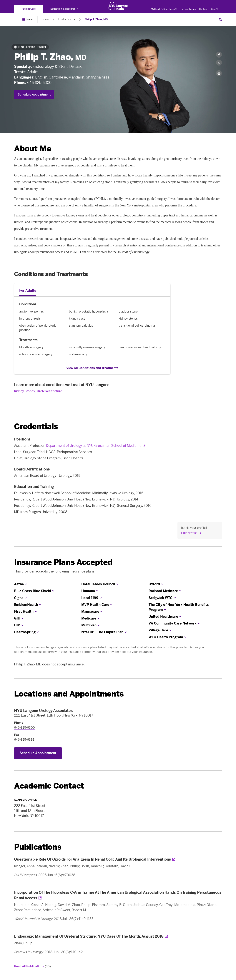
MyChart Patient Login (164, 9)
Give (215, 9)
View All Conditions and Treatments (92, 368)
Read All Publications (32, 966)
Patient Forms (188, 9)
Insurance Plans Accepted (63, 562)
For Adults (28, 291)
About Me (33, 149)
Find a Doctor (67, 19)
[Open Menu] (27, 19)
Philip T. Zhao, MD (96, 19)
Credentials (36, 426)
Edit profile (189, 533)
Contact (203, 9)
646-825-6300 (39, 83)
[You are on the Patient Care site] (29, 9)
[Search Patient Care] (220, 19)
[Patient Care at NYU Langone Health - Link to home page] (118, 6)
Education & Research (64, 9)
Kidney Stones (24, 391)
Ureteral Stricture (49, 391)
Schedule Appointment (34, 95)
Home (45, 19)
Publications (38, 847)
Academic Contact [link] (49, 786)
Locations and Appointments (69, 694)
